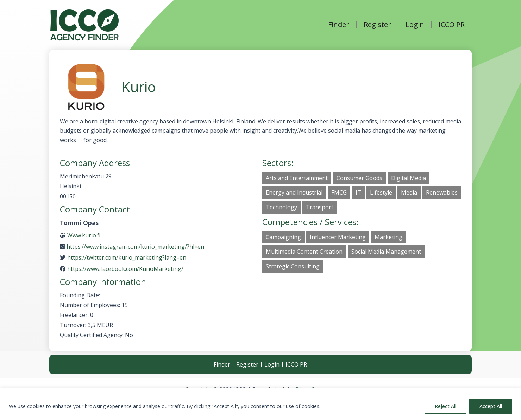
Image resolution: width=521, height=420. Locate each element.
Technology (281, 207)
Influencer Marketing (338, 237)
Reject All (445, 406)
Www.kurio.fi (84, 235)
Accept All (491, 406)
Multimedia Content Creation (304, 252)
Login (415, 25)
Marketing (388, 237)
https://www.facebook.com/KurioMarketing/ (125, 269)
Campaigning (283, 237)
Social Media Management (386, 252)
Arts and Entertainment (297, 178)
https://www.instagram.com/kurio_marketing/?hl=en (135, 247)
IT (358, 192)
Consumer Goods (359, 178)
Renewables (442, 192)
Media (409, 192)
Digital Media (409, 178)
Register (377, 25)
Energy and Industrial (294, 192)
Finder (339, 25)
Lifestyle (381, 192)
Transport (320, 207)
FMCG (339, 192)
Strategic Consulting (293, 266)
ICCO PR (452, 25)
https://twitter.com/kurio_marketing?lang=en (127, 257)
